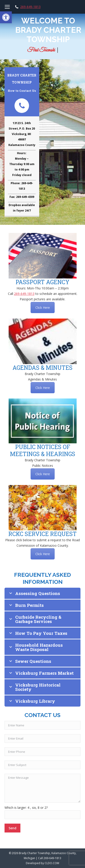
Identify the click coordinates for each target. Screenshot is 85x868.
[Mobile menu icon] (7, 7)
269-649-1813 (30, 7)
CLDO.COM (52, 863)
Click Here (43, 308)
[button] (6, 17)
